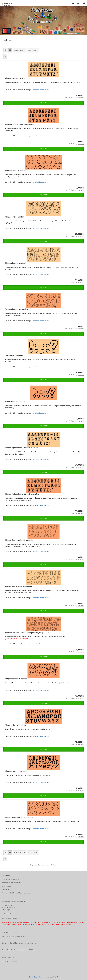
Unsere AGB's (6, 886)
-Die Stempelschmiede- (9, 961)
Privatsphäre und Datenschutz (12, 883)
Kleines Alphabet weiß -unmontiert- (19, 817)
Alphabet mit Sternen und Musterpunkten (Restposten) (27, 633)
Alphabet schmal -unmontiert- (17, 771)
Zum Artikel (44, 103)
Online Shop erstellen (36, 977)
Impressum (5, 890)
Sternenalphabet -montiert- (16, 263)
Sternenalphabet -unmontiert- (17, 309)
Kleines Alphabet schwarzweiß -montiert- (22, 448)
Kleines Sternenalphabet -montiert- (19, 586)
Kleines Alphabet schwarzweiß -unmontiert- (23, 494)
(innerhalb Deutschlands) (41, 90)
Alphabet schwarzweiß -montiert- (18, 78)
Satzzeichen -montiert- (14, 355)
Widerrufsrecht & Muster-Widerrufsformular (16, 893)
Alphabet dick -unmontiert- (16, 725)
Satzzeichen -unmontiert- (15, 402)
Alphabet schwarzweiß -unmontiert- (19, 124)
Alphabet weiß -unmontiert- (16, 171)
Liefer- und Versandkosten (10, 879)
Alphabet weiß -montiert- (15, 217)
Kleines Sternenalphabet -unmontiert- (20, 540)
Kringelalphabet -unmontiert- (17, 679)
